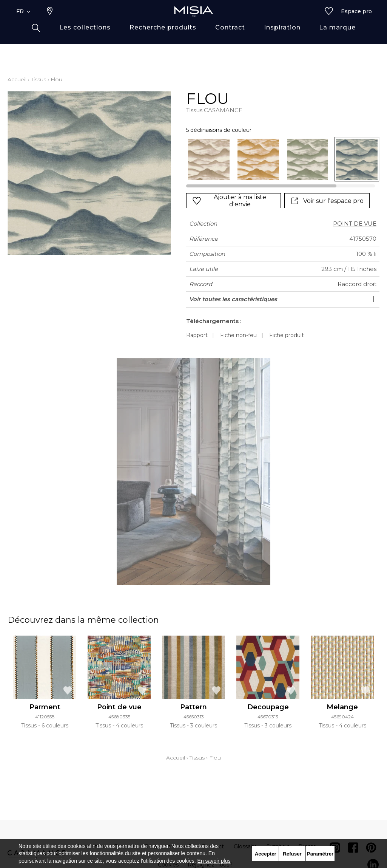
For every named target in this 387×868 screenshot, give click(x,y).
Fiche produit (287, 335)
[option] (209, 159)
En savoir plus (214, 861)
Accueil (17, 79)
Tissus (39, 79)
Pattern (193, 707)
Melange (342, 707)
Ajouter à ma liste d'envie (229, 201)
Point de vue (119, 707)
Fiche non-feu (238, 335)
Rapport (197, 335)
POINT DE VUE (355, 224)
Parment (45, 707)
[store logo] (194, 23)
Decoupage (268, 707)
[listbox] (279, 159)
